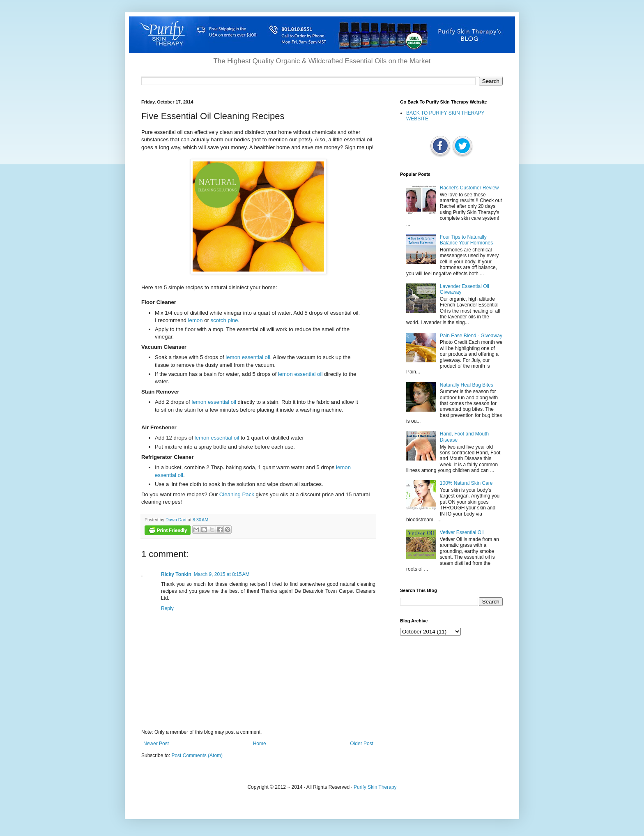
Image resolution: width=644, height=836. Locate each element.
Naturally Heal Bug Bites (467, 385)
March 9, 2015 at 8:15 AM (222, 574)
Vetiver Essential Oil (462, 532)
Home (260, 744)
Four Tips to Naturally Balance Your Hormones (466, 240)
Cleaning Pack (237, 494)
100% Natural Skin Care (466, 483)
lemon (195, 320)
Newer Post (156, 744)
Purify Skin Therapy (375, 787)
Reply (167, 608)
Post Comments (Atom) (197, 755)
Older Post (362, 744)
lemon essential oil (248, 357)
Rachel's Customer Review (469, 188)
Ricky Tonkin (176, 574)
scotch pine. (225, 320)
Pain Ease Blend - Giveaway (471, 336)
